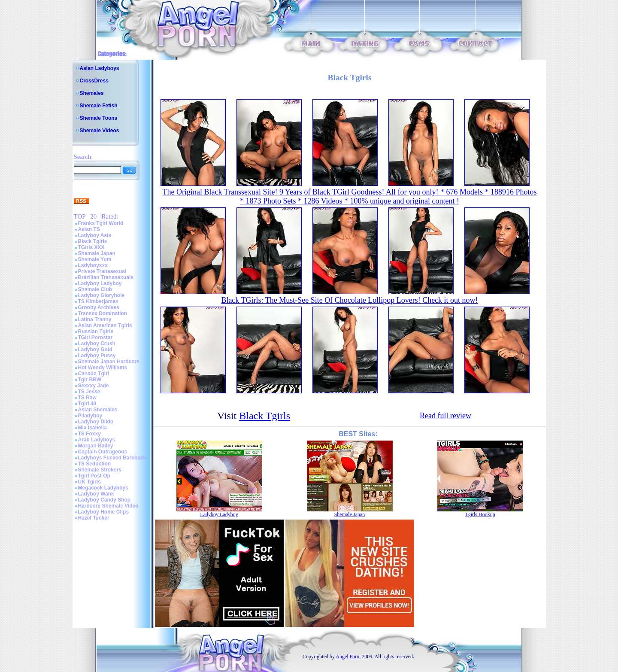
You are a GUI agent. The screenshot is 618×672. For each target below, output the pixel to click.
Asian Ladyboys (100, 68)
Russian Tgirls (96, 331)
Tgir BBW (90, 380)
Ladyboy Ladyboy (100, 283)
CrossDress (94, 81)
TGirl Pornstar (95, 338)
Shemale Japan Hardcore (109, 362)
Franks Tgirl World (101, 223)
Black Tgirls (93, 241)
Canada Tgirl (94, 374)
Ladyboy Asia (95, 235)
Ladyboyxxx (93, 265)
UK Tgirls (89, 482)
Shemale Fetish (99, 106)
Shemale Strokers (100, 470)
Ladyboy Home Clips (104, 512)
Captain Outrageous (103, 452)
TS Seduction (95, 464)
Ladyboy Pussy (97, 356)
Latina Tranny (95, 319)
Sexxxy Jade (94, 386)
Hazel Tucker (94, 518)
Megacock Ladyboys (103, 488)
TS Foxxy (89, 434)
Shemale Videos (100, 131)
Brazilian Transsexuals (106, 277)
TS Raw (87, 398)
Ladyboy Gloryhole (101, 295)
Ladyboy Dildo (96, 422)
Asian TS (89, 229)
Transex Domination (103, 313)
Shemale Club (95, 289)
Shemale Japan (97, 253)
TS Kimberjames (98, 301)
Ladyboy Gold (95, 350)
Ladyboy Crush (97, 344)
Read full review (445, 416)
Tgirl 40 (87, 404)
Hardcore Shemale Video (108, 506)
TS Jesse (89, 392)
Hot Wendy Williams (103, 368)
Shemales (92, 93)
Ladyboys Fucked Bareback (112, 458)
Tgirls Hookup (480, 514)
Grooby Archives (99, 307)
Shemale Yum (95, 259)
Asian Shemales (98, 410)
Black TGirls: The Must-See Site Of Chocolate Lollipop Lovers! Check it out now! (349, 300)
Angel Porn (347, 657)
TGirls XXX (91, 247)
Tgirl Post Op (94, 476)
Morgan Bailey (96, 446)
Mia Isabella (92, 428)
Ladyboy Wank (96, 494)
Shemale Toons (99, 118)
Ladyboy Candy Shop (105, 500)
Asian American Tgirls (105, 325)
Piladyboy (90, 416)
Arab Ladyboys (97, 440)
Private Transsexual (102, 271)
